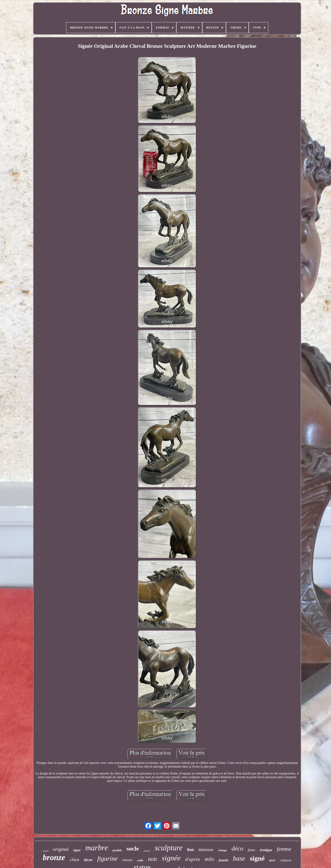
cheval (147, 851)
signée (171, 858)
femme (284, 849)
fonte (251, 850)
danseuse (206, 850)
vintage (222, 850)
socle (133, 849)
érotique (266, 850)
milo (209, 859)
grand (46, 851)
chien (74, 860)
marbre (97, 848)
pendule (117, 850)
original (61, 849)
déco (237, 848)
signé (257, 858)
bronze (54, 858)
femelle (223, 860)
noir (153, 859)
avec (272, 860)
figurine (107, 858)
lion (190, 850)
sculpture (169, 848)
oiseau (127, 860)
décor (88, 860)
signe (77, 850)
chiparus (286, 860)
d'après (193, 859)
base (239, 858)
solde (140, 860)
